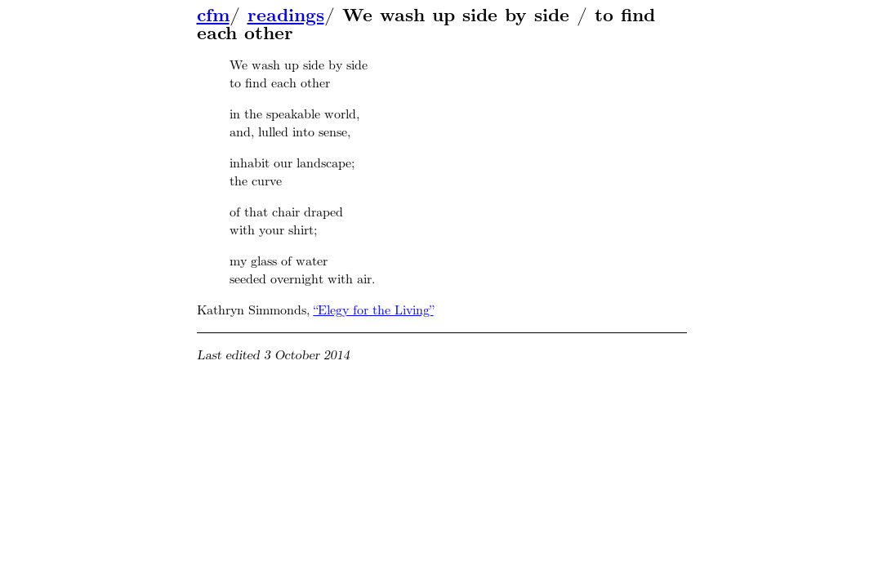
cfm (213, 16)
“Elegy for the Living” (374, 310)
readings (286, 16)
